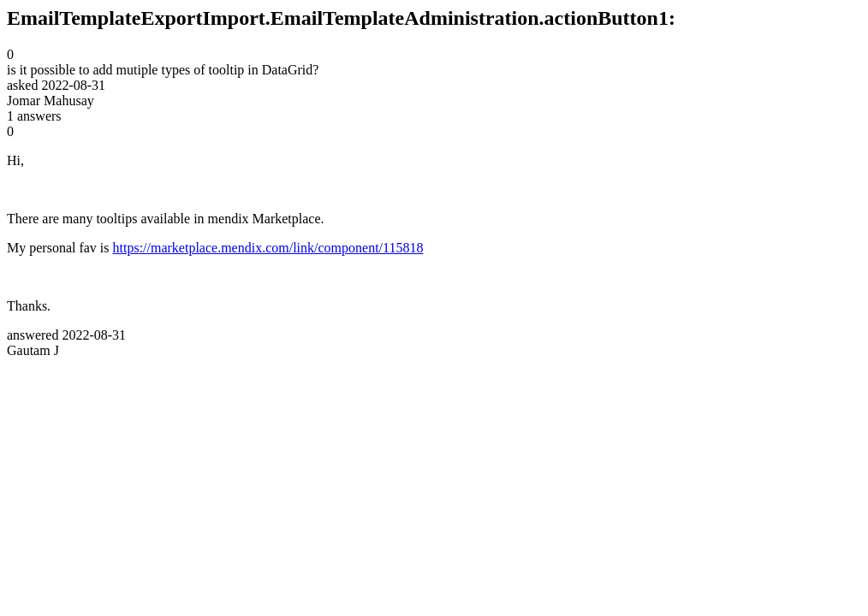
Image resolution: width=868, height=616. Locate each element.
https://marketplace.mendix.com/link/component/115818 (268, 248)
